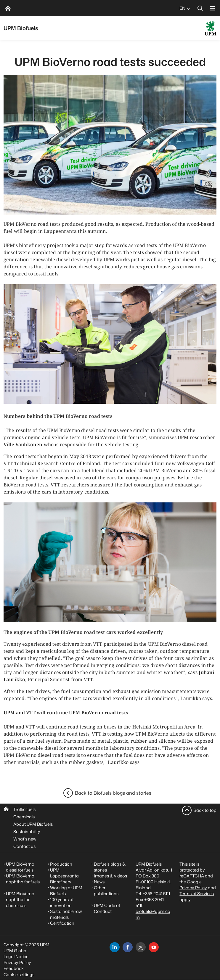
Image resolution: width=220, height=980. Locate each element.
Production (61, 864)
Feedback (14, 968)
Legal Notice (16, 957)
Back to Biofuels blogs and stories (113, 793)
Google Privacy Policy (193, 885)
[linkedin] (115, 947)
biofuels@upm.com (153, 914)
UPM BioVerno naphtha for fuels (23, 879)
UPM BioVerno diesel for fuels (20, 867)
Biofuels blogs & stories (110, 867)
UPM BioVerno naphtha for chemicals (20, 899)
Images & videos (110, 876)
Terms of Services (197, 894)
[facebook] (128, 947)
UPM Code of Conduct (107, 908)
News (99, 882)
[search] (200, 8)
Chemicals (24, 817)
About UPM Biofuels (33, 824)
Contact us (24, 846)
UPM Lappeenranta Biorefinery (64, 876)
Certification (62, 923)
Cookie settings (19, 975)
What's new (25, 839)
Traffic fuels (24, 809)
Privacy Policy (17, 962)
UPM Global (15, 951)
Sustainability (27, 831)
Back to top (205, 810)
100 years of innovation (62, 902)
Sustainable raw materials (66, 914)
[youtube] (154, 947)
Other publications (106, 891)
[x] (141, 947)
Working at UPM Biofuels (66, 891)
